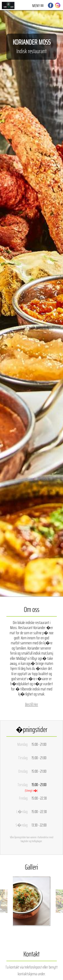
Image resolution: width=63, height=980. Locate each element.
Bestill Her (32, 704)
